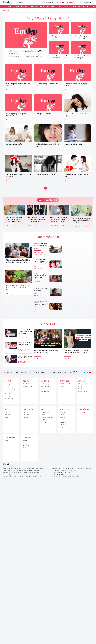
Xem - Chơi (8, 396)
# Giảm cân (67, 358)
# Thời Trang (37, 267)
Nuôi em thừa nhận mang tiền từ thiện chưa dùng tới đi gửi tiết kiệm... (17, 288)
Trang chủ (6, 10)
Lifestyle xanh (27, 443)
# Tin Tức (8, 225)
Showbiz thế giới (28, 386)
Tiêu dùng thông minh (10, 390)
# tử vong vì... (85, 226)
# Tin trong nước (77, 226)
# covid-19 (14, 225)
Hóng (62, 389)
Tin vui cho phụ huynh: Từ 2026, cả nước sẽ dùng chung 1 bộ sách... (18, 261)
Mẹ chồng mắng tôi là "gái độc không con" (17, 115)
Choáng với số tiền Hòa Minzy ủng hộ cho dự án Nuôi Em (25, 344)
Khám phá (8, 394)
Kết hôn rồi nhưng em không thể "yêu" (76, 115)
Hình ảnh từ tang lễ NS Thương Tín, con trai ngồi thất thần (41, 276)
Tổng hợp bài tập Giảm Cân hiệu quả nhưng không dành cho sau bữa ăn (76, 351)
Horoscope (45, 422)
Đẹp (60, 7)
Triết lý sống (45, 384)
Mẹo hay (81, 389)
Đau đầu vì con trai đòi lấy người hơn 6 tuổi (76, 85)
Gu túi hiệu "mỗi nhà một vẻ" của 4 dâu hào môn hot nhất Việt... (40, 261)
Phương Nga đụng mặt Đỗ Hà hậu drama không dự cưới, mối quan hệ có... (41, 304)
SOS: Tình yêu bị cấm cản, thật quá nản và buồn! (18, 85)
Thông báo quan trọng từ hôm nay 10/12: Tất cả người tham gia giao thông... (41, 246)
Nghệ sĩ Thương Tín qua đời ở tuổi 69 (41, 289)
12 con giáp (45, 420)
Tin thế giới (8, 386)
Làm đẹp (7, 415)
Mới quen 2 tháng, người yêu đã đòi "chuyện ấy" (81, 37)
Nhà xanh (26, 445)
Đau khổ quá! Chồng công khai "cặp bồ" (77, 175)
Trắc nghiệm (45, 412)
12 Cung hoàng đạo (47, 417)
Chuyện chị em (44, 7)
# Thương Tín (38, 283)
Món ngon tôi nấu (84, 391)
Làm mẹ (62, 425)
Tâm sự (62, 386)
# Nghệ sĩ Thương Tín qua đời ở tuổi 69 (25, 362)
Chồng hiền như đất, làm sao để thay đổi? (81, 57)
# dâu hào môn (38, 269)
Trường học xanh (28, 448)
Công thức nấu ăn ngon (84, 385)
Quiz (74, 7)
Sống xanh (25, 7)
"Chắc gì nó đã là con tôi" (44, 114)
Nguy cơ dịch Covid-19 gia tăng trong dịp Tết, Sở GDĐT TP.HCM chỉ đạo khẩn (14, 220)
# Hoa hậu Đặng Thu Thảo (25, 337)
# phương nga (38, 312)
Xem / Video (65, 409)
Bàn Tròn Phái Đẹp (11, 439)
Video (80, 7)
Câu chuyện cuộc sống (47, 388)
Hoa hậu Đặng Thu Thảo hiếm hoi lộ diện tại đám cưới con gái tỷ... (25, 332)
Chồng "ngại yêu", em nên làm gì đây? (60, 37)
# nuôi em (18, 294)
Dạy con (25, 412)
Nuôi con (26, 417)
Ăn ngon (54, 7)
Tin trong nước (9, 384)
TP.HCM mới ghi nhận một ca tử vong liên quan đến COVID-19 (81, 220)
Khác (61, 427)
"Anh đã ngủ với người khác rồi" (46, 174)
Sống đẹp (34, 7)
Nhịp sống (63, 422)
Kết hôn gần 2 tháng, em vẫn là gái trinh (47, 145)
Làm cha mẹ (67, 7)
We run (25, 441)
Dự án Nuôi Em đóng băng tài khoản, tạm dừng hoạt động (47, 351)
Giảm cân (63, 417)
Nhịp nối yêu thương (84, 411)
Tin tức (10, 7)
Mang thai (26, 415)
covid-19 (21, 2)
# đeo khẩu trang (60, 225)
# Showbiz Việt (38, 281)
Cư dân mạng (9, 399)
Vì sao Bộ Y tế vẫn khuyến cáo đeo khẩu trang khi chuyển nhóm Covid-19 (59, 219)
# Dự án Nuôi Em (39, 358)
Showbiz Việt (27, 384)
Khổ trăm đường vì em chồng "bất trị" (47, 85)
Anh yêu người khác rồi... (73, 144)
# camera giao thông (40, 254)
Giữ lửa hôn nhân (65, 384)
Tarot (43, 415)
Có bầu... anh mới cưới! (14, 144)
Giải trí (17, 7)
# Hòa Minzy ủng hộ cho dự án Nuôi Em (25, 350)
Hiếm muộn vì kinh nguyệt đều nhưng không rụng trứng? (26, 52)
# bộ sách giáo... (20, 266)
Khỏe (6, 417)
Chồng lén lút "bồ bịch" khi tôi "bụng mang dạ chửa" (60, 57)
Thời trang (8, 412)
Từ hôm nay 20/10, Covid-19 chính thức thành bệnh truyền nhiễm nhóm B (37, 219)
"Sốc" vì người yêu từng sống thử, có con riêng (18, 175)
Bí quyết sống (46, 391)
